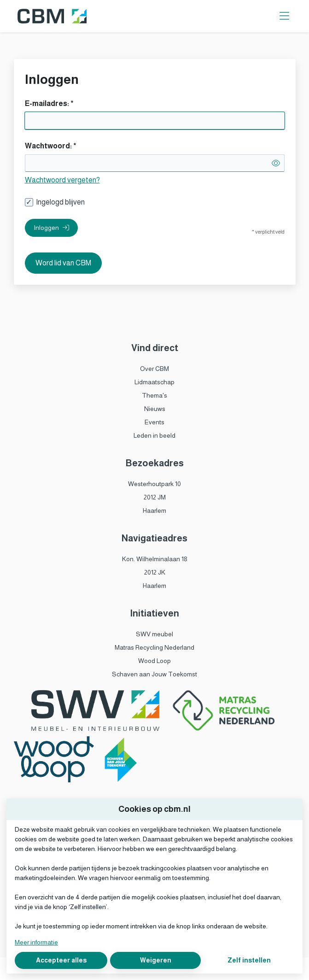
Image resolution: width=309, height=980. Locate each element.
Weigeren (156, 960)
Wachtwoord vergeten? (62, 180)
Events (154, 422)
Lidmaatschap (154, 382)
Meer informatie (36, 942)
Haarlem (154, 511)
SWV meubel (154, 634)
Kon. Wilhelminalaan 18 (155, 559)
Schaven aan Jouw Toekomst (154, 674)
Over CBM (154, 369)
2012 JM (155, 497)
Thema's (154, 395)
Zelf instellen (249, 960)
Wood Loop (154, 661)
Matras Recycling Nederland (154, 647)
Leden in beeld (154, 435)
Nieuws (155, 409)
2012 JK (155, 572)
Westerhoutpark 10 (154, 484)
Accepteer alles (61, 960)
